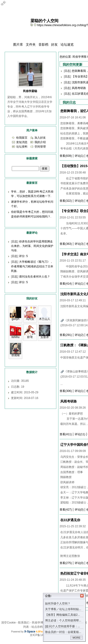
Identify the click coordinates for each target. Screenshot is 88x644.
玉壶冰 (45, 337)
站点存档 (37, 627)
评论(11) (80, 434)
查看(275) (66, 563)
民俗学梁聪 (30, 91)
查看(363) (66, 244)
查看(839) (66, 156)
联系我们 (24, 623)
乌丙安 (30, 319)
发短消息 (22, 142)
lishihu (15, 337)
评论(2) (79, 335)
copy (32, 25)
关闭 (82, 596)
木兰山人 (45, 319)
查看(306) (66, 391)
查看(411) (66, 434)
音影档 (43, 44)
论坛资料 (22, 147)
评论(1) (79, 156)
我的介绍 (40, 142)
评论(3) (79, 244)
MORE (77, 638)
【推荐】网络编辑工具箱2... (63, 615)
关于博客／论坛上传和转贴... (63, 609)
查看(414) (66, 284)
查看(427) (66, 510)
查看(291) (66, 335)
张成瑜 (15, 355)
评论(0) (79, 201)
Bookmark (35, 25)
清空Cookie (8, 623)
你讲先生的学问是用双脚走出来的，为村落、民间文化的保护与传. (32, 246)
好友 (54, 44)
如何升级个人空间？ (58, 604)
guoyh (16, 319)
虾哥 (30, 337)
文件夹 (31, 44)
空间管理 (40, 147)
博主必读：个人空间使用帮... (63, 620)
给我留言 (22, 138)
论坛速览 (67, 44)
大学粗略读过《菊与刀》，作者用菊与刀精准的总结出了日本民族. (32, 266)
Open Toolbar (6, 5)
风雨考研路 (79, 88)
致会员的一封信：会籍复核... (63, 632)
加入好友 (40, 138)
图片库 (18, 44)
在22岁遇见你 (70, 520)
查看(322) (66, 201)
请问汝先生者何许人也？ (34, 277)
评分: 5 (23, 256)
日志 (67, 71)
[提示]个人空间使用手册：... (63, 626)
